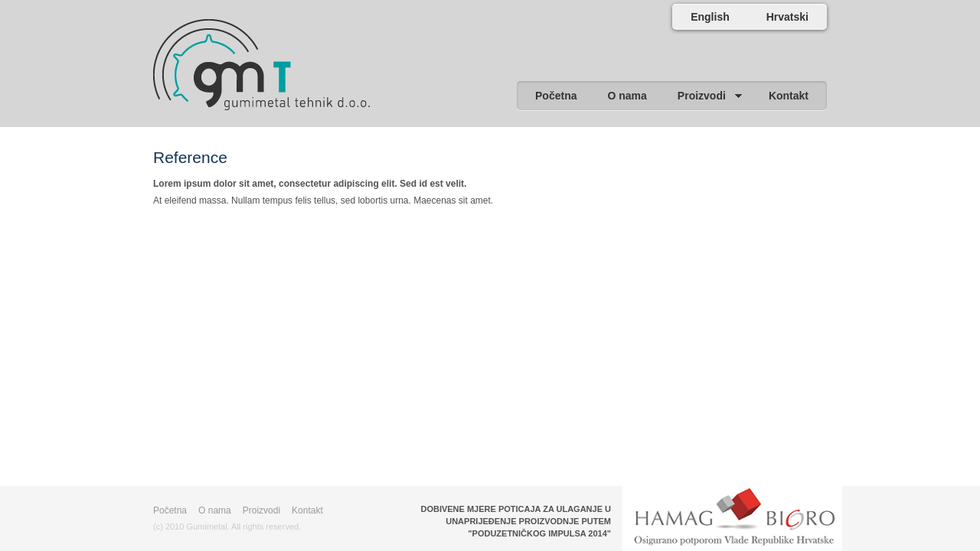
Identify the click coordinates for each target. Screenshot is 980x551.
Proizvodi (261, 510)
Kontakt (307, 510)
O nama (215, 510)
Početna (170, 510)
